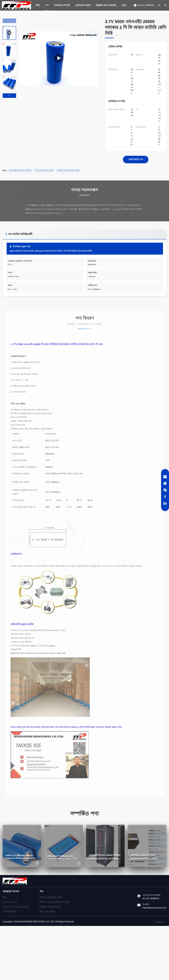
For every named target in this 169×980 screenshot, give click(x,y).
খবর (124, 5)
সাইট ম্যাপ (160, 922)
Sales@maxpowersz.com (154, 908)
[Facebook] (165, 497)
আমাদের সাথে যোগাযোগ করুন (16, 907)
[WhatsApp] (165, 483)
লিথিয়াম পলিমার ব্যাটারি (50, 907)
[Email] (165, 477)
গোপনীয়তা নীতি (10, 912)
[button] (9, 96)
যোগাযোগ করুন (83, 5)
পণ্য (47, 5)
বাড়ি (38, 5)
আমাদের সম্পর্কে (62, 5)
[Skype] (165, 490)
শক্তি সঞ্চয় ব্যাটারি (47, 912)
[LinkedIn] (165, 503)
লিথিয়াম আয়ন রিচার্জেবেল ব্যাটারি (55, 902)
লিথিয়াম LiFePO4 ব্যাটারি (51, 897)
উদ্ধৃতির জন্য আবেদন (106, 5)
